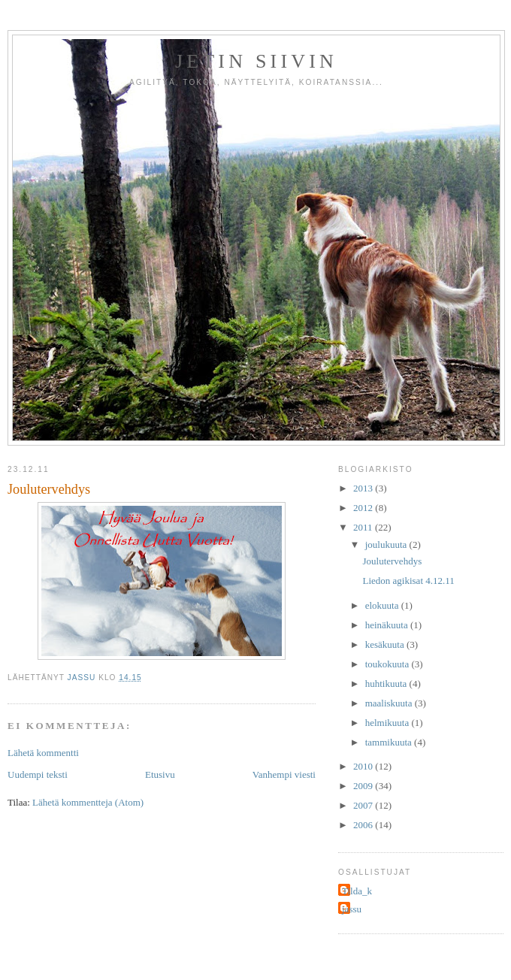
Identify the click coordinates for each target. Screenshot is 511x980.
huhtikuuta (387, 684)
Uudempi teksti (38, 774)
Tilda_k (357, 891)
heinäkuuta (388, 625)
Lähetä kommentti (43, 753)
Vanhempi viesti (284, 774)
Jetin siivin (256, 61)
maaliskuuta (390, 703)
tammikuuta (390, 742)
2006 (364, 825)
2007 (364, 805)
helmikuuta (389, 723)
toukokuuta (389, 664)
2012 (364, 508)
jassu (352, 909)
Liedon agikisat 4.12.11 (408, 581)
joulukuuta (387, 544)
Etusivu (160, 774)
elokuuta (383, 605)
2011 (364, 527)
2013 (364, 488)
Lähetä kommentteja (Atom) (88, 802)
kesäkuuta (386, 644)
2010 (364, 766)
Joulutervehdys (392, 561)
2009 (364, 786)
